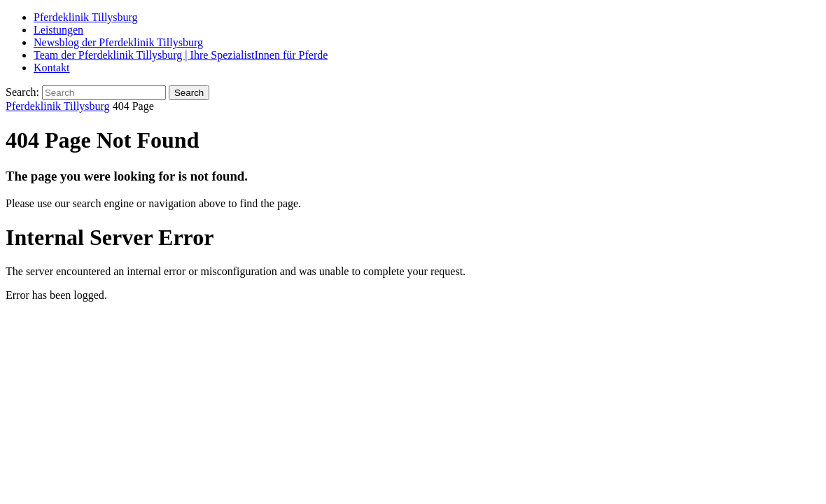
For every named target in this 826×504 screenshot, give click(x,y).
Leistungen (58, 30)
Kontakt (52, 68)
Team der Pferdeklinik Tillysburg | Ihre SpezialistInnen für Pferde (181, 55)
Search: (22, 92)
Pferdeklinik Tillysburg (86, 17)
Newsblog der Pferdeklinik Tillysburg (118, 42)
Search (189, 93)
